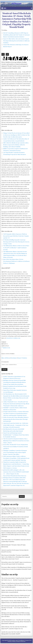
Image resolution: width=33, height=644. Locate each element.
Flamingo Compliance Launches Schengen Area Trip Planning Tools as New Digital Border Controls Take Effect (15, 452)
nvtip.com (16, 3)
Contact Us (28, 640)
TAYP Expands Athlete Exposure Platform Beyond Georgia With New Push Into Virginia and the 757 (16, 236)
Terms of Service (21, 641)
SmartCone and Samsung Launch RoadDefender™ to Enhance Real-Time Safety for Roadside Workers (16, 435)
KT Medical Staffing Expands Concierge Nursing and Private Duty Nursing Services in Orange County (16, 242)
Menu (5, 8)
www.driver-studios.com (13, 338)
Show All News (6, 358)
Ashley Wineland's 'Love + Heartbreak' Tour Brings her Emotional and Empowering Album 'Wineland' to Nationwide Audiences (16, 404)
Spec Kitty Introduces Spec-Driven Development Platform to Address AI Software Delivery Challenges (16, 261)
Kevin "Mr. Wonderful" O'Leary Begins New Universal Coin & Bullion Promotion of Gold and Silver (16, 447)
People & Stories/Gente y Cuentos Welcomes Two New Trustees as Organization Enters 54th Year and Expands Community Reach (16, 414)
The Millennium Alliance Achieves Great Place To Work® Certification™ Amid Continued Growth (16, 248)
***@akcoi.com (6, 348)
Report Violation (22, 358)
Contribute (21, 640)
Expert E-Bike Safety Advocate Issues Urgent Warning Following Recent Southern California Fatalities (16, 41)
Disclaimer (14, 358)
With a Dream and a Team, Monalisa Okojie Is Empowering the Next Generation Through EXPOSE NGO (16, 419)
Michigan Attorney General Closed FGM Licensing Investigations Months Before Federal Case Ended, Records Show (15, 382)
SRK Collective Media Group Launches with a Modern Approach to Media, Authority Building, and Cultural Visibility (16, 145)
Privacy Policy (12, 641)
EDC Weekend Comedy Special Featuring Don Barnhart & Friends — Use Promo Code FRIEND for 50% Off (16, 608)
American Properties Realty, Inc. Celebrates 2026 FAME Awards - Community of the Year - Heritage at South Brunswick (16, 425)
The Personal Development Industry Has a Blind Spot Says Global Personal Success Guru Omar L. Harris (16, 441)
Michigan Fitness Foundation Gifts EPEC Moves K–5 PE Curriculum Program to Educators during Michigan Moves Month (15, 480)
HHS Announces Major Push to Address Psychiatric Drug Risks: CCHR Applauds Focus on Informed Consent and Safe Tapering (16, 458)
